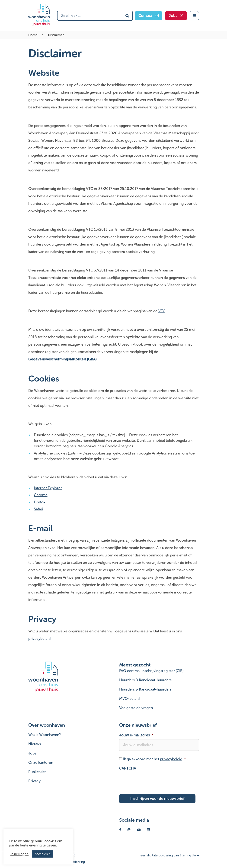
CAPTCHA (128, 768)
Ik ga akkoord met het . (155, 759)
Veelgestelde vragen (136, 708)
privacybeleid (39, 639)
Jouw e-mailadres (136, 735)
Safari (38, 509)
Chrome (41, 495)
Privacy (34, 781)
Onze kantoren (41, 762)
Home (33, 35)
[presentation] (154, 781)
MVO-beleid (129, 699)
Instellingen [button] (19, 854)
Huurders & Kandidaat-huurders (145, 680)
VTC (162, 311)
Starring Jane (189, 855)
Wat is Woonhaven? (45, 735)
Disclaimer (56, 35)
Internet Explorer (48, 488)
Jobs (32, 753)
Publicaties (37, 772)
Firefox (40, 502)
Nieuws (35, 744)
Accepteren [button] (43, 854)
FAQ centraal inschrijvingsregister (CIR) (151, 671)
